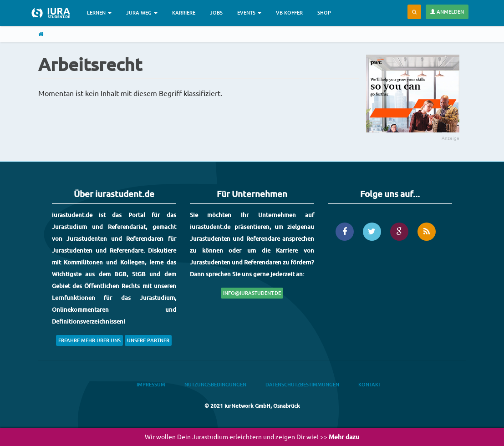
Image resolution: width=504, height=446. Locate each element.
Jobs (216, 13)
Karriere (184, 13)
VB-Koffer (289, 13)
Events (249, 13)
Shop (324, 13)
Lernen (99, 13)
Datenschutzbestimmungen (302, 384)
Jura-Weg (142, 13)
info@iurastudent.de (252, 293)
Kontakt (370, 384)
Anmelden (447, 12)
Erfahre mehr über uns (89, 340)
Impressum (151, 384)
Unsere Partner (148, 340)
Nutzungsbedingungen (215, 384)
